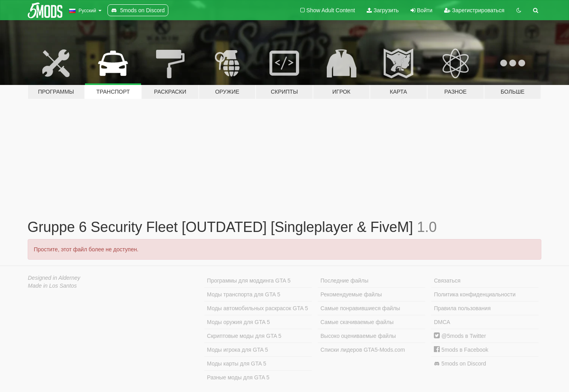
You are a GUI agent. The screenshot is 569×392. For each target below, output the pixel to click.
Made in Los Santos (53, 286)
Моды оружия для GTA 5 (238, 322)
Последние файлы (344, 281)
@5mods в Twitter (460, 336)
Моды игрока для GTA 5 (237, 350)
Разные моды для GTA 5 (238, 377)
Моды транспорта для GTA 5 (244, 294)
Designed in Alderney (54, 278)
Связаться (447, 281)
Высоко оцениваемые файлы (358, 336)
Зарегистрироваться (474, 10)
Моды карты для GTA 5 (237, 364)
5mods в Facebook (461, 350)
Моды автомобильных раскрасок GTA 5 (258, 308)
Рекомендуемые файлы (351, 294)
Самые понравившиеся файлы (360, 308)
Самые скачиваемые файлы (357, 322)
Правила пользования (462, 308)
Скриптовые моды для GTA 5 (244, 336)
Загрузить (383, 10)
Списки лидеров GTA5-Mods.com (363, 350)
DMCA (442, 322)
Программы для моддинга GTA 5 (249, 281)
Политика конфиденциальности (475, 294)
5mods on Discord (460, 364)
